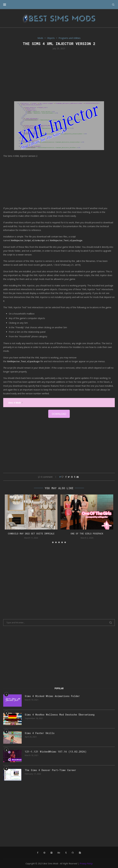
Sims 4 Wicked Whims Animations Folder (52, 696)
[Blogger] (80, 853)
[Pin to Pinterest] (72, 477)
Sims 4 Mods (15, 403)
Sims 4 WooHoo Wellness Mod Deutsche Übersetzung (60, 715)
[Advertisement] (59, 75)
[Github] (73, 853)
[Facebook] (38, 853)
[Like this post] (62, 477)
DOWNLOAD (59, 414)
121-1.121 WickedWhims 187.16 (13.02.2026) (56, 752)
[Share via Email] (78, 477)
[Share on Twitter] (69, 477)
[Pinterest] (44, 853)
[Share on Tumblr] (75, 477)
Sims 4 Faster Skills (40, 733)
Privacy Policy (86, 863)
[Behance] (59, 853)
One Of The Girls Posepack (87, 534)
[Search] (113, 5)
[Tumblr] (66, 853)
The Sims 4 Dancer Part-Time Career (50, 770)
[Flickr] (51, 853)
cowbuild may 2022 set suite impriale (31, 534)
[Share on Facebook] (66, 477)
